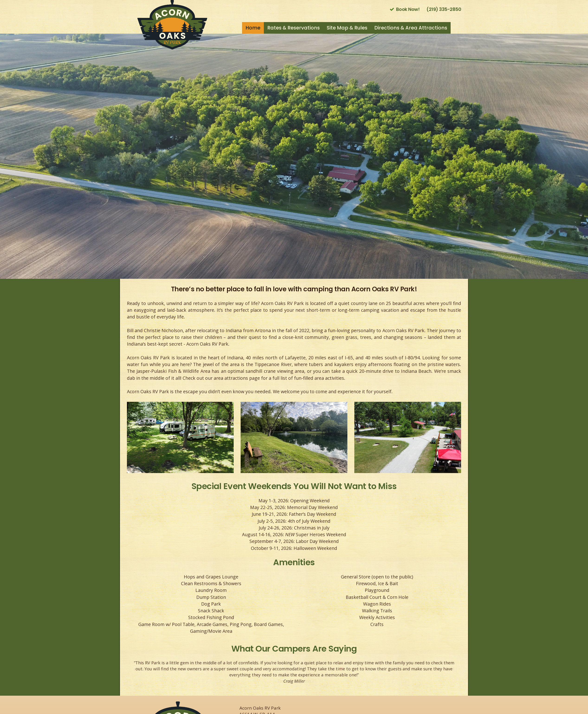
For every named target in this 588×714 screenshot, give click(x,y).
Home (253, 28)
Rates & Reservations (294, 28)
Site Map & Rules (347, 28)
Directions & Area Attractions (411, 28)
